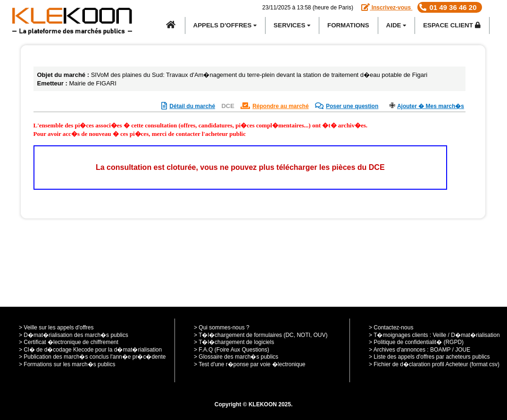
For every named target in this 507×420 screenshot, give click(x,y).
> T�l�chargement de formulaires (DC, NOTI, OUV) (261, 335)
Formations (348, 25)
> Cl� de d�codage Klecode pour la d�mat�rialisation (90, 350)
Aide (396, 25)
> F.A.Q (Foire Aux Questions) (232, 350)
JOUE (463, 350)
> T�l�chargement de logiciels (234, 342)
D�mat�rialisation (475, 335)
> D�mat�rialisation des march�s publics (74, 335)
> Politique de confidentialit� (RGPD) (416, 342)
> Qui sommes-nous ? (222, 328)
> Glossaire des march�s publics (236, 357)
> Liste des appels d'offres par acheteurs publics (429, 357)
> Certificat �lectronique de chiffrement (69, 342)
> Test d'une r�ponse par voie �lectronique (250, 364)
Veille (440, 335)
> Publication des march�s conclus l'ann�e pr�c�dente (92, 357)
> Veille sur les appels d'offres (56, 328)
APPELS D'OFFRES (225, 25)
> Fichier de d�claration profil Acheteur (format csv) (434, 364)
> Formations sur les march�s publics (67, 364)
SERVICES (292, 25)
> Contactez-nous (391, 328)
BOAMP (440, 350)
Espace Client (452, 25)
